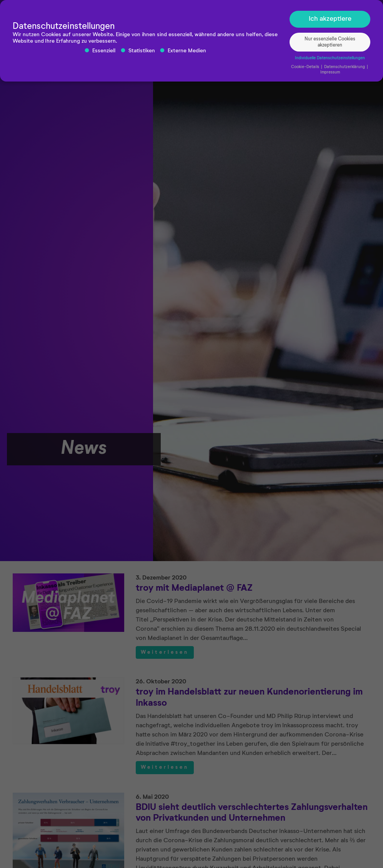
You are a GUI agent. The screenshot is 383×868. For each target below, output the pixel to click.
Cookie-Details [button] (306, 68)
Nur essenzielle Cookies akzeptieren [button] (330, 43)
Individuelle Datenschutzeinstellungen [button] (330, 60)
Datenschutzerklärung (345, 68)
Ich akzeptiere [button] (330, 20)
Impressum (330, 73)
